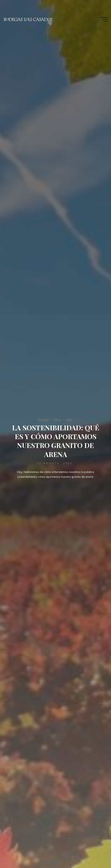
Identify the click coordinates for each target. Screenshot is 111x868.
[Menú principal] (104, 19)
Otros (57, 420)
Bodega (44, 420)
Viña (68, 420)
